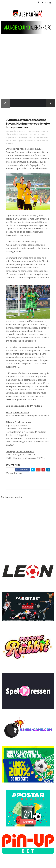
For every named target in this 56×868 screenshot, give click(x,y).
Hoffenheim (11, 140)
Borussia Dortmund (28, 134)
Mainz (30, 140)
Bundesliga (22, 137)
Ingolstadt (22, 140)
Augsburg (14, 134)
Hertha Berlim (42, 137)
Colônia (31, 137)
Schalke (37, 140)
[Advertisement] (28, 69)
